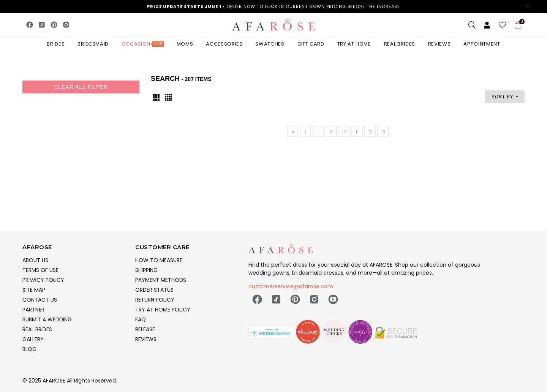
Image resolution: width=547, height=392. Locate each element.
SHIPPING (146, 270)
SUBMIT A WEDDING (47, 319)
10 (344, 132)
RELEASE (145, 329)
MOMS (185, 44)
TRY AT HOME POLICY (163, 310)
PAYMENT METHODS (161, 280)
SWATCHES (270, 44)
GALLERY (33, 339)
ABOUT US (35, 260)
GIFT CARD (311, 44)
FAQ (141, 319)
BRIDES (56, 44)
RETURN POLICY (155, 300)
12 (370, 132)
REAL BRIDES (37, 329)
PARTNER (33, 310)
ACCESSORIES (224, 44)
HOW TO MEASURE (159, 260)
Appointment (482, 44)
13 (383, 132)
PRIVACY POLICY (43, 280)
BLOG (29, 349)
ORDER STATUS (154, 290)
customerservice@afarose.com (291, 286)
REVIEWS (146, 339)
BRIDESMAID (93, 44)
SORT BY (503, 97)
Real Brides (400, 44)
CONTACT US (40, 300)
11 (357, 132)
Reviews (439, 44)
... (318, 132)
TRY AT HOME (354, 44)
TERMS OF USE (40, 270)
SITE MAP (34, 290)
